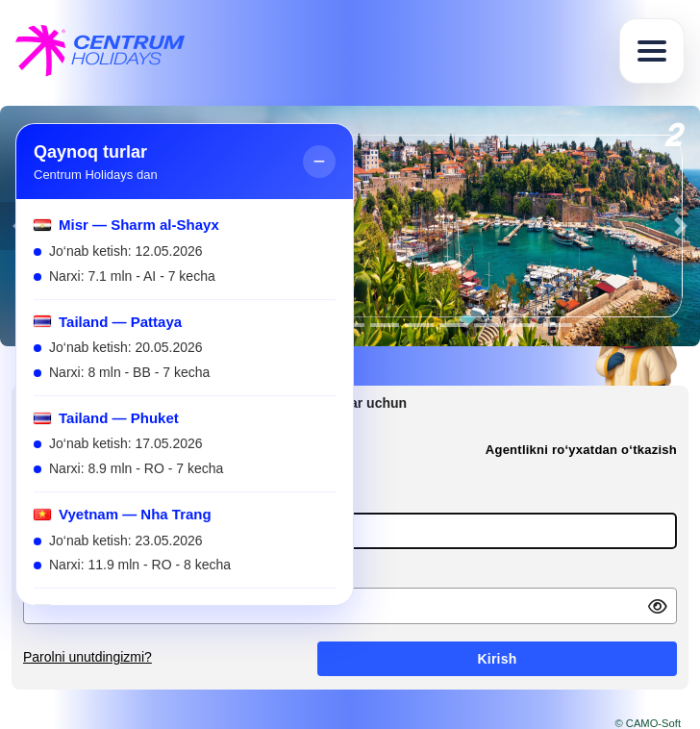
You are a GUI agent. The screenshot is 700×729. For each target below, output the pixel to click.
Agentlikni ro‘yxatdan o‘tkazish (581, 450)
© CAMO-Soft (648, 723)
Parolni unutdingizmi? (87, 657)
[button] (681, 226)
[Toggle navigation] (652, 51)
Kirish (497, 659)
